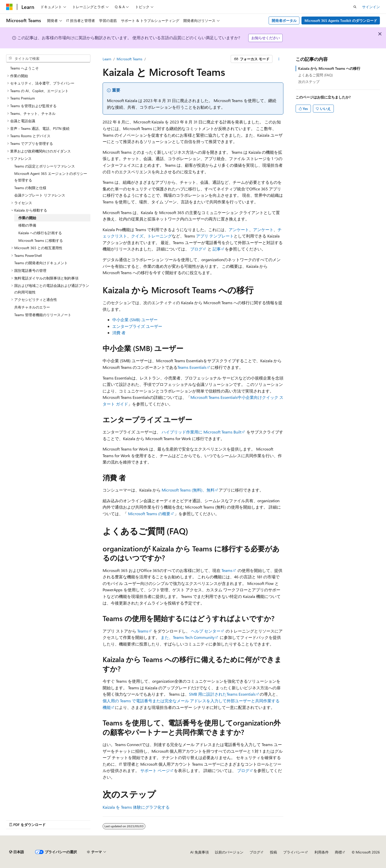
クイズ (137, 236)
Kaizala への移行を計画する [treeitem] (40, 233)
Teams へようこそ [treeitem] (24, 68)
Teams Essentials (192, 367)
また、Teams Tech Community (188, 637)
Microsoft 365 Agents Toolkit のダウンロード (341, 20)
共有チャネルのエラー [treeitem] (32, 307)
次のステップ (309, 82)
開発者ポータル (284, 20)
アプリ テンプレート (215, 236)
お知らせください (266, 38)
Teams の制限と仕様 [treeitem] (30, 188)
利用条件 (322, 852)
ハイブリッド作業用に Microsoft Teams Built (202, 432)
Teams (227, 570)
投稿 (273, 852)
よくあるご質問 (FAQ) (315, 75)
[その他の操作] (279, 59)
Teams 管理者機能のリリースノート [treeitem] (43, 315)
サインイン (371, 7)
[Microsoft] (9, 7)
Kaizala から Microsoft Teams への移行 (329, 68)
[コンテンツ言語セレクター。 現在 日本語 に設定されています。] (17, 852)
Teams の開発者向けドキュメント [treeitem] (41, 263)
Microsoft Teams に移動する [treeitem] (41, 240)
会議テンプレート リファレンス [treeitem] (40, 195)
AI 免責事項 (199, 852)
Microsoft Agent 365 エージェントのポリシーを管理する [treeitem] (51, 177)
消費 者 (119, 333)
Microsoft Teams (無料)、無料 (188, 490)
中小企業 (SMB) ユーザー (135, 320)
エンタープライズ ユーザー (137, 326)
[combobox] (48, 59)
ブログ (196, 249)
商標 (338, 852)
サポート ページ (155, 770)
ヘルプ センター (206, 631)
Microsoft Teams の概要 (149, 514)
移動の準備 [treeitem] (27, 225)
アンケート (239, 229)
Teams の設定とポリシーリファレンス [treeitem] (45, 166)
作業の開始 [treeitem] (27, 218)
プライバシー (294, 852)
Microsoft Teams (129, 59)
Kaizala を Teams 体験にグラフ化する (136, 807)
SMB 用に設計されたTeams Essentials (222, 694)
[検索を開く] (355, 7)
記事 (217, 249)
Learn (107, 59)
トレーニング (160, 236)
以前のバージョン (229, 852)
